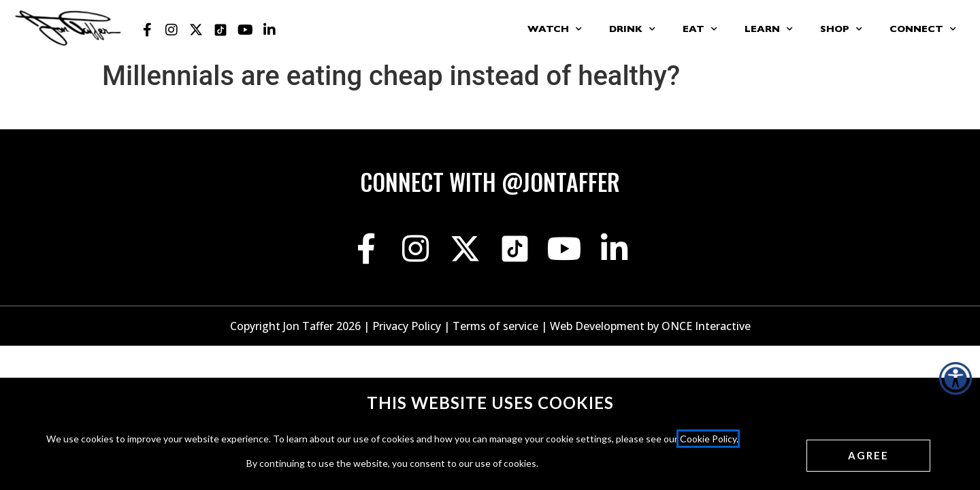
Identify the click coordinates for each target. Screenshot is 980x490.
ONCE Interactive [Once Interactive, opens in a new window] (706, 326)
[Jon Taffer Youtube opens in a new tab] (245, 30)
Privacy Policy (407, 326)
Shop (841, 29)
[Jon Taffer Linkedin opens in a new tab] (269, 30)
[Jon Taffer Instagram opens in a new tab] (171, 30)
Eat (700, 29)
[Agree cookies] (868, 456)
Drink (632, 29)
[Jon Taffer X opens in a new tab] (196, 30)
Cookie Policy (708, 439)
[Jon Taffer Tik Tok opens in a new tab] (220, 30)
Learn (769, 29)
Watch (555, 29)
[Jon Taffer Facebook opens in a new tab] (147, 30)
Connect (923, 29)
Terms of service (495, 326)
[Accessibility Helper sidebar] (955, 378)
